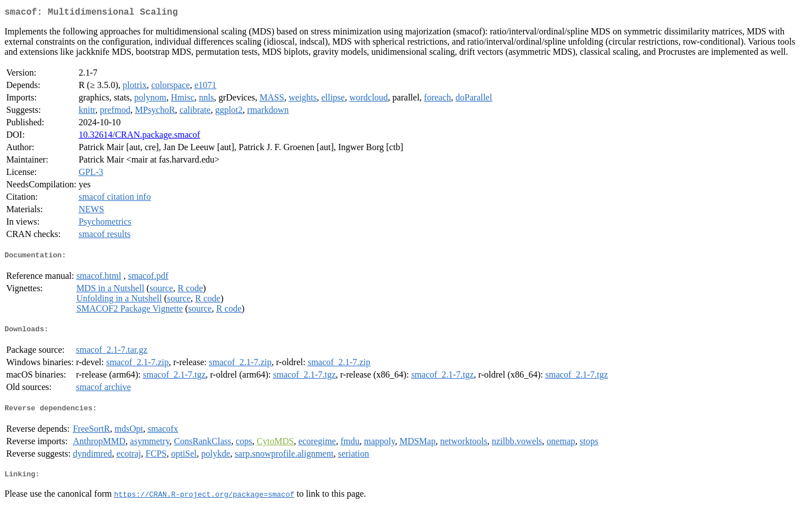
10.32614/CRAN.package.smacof (139, 137)
